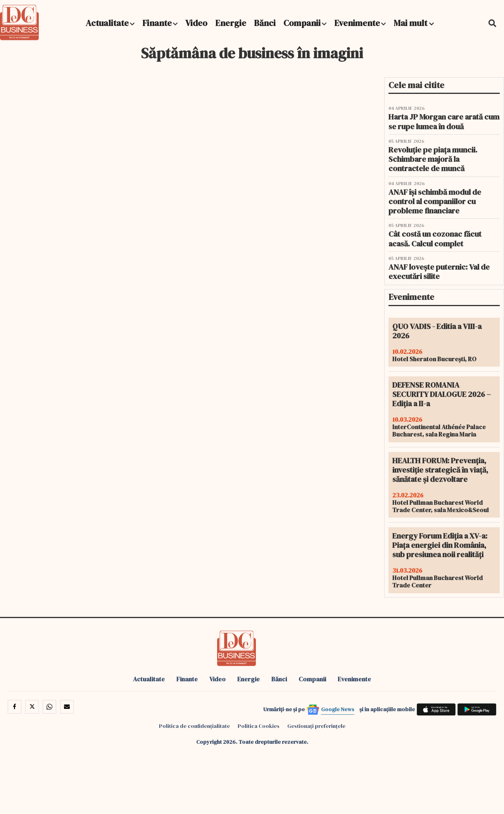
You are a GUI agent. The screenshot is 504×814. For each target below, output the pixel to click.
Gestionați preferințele (316, 726)
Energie (231, 23)
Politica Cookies (259, 726)
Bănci (265, 23)
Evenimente (357, 23)
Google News (338, 709)
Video (196, 23)
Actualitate (107, 23)
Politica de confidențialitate (194, 726)
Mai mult (414, 23)
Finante (157, 23)
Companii (302, 23)
